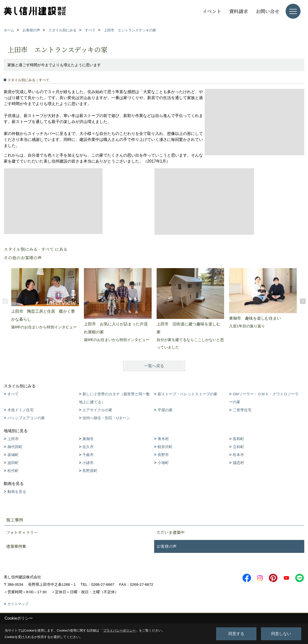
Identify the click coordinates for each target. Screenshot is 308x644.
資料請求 (239, 11)
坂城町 (13, 455)
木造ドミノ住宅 (21, 410)
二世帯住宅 (242, 410)
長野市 (163, 455)
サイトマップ (18, 604)
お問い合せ (268, 11)
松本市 (238, 455)
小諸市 (88, 463)
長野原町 (90, 471)
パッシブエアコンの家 (26, 418)
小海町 (163, 463)
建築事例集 (16, 546)
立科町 (238, 447)
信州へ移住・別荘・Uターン (106, 418)
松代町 (13, 471)
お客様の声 (167, 546)
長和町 (238, 439)
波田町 (13, 463)
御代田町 (15, 447)
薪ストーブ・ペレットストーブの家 (187, 394)
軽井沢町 (165, 447)
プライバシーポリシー (120, 630)
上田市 (13, 439)
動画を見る (17, 492)
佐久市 (88, 447)
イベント (212, 11)
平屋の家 (165, 410)
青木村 (163, 439)
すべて (13, 394)
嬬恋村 (238, 463)
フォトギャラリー (22, 532)
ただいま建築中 (171, 532)
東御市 (88, 439)
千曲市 (88, 455)
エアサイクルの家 (97, 410)
